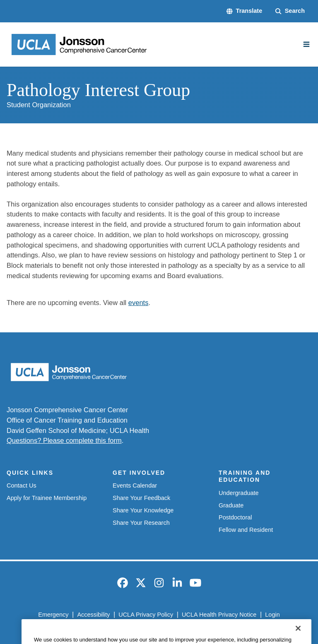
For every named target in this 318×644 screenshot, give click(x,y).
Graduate (231, 505)
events (139, 303)
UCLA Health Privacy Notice (219, 615)
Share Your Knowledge (143, 510)
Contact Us (22, 485)
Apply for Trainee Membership (47, 498)
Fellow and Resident (246, 530)
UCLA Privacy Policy (146, 615)
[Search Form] (290, 11)
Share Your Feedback (141, 498)
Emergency (53, 615)
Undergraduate (239, 493)
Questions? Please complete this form (64, 440)
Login (272, 615)
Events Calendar (135, 485)
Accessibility (93, 615)
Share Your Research (141, 523)
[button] (244, 11)
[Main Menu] (306, 44)
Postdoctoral (235, 517)
